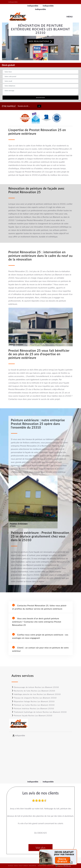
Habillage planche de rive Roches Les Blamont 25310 (36, 694)
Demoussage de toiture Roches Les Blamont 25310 (35, 687)
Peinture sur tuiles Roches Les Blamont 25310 (33, 705)
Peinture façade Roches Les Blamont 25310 (32, 715)
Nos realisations (41, 41)
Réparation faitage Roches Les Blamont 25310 (33, 701)
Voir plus (40, 848)
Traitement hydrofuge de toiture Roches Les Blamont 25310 (39, 712)
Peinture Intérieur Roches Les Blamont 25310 (33, 708)
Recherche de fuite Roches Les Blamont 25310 (33, 691)
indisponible (33, 6)
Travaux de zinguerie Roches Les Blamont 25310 (34, 698)
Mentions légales (46, 866)
